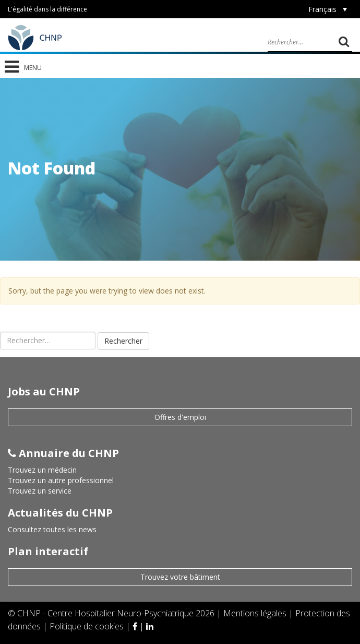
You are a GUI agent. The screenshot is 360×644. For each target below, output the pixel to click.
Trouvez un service (40, 491)
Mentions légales (256, 613)
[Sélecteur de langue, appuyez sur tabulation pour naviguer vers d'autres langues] (328, 9)
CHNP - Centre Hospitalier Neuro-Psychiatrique (105, 613)
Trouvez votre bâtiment (180, 577)
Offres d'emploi (180, 417)
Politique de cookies (88, 626)
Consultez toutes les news (52, 529)
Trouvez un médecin (42, 470)
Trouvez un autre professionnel (61, 480)
